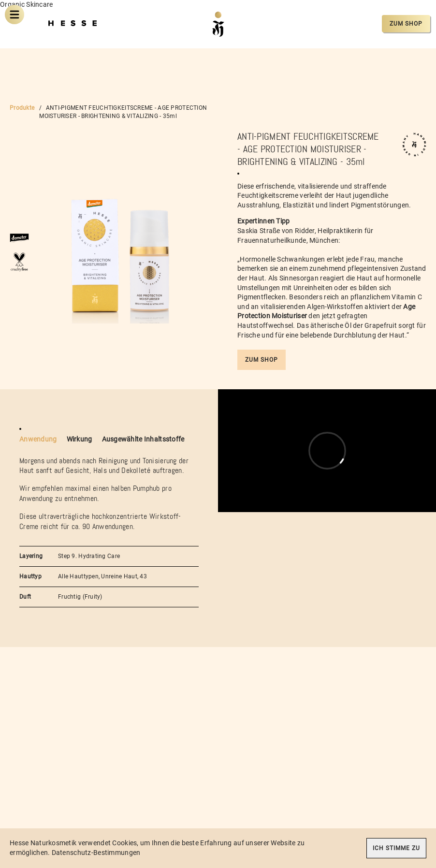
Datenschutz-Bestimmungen (96, 853)
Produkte (22, 108)
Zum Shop (406, 24)
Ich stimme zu (396, 848)
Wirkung (80, 439)
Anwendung (38, 439)
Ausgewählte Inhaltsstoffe (143, 439)
